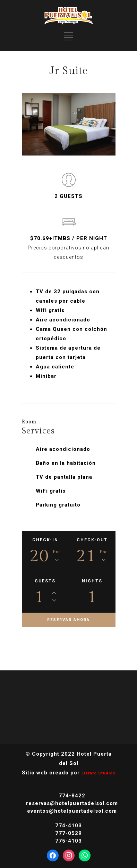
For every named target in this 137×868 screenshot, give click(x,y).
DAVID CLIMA (69, 709)
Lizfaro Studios (99, 773)
